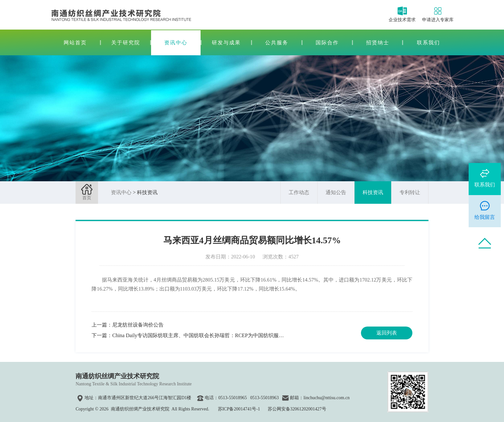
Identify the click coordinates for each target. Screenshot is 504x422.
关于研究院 (126, 43)
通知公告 (336, 192)
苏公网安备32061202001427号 (297, 409)
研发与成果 (226, 43)
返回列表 (387, 333)
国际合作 (327, 43)
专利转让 (410, 192)
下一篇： (188, 335)
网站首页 (75, 43)
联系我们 (428, 43)
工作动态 (299, 192)
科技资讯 (373, 192)
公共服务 (277, 43)
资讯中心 (176, 43)
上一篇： (128, 325)
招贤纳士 (378, 43)
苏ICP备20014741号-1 (239, 409)
